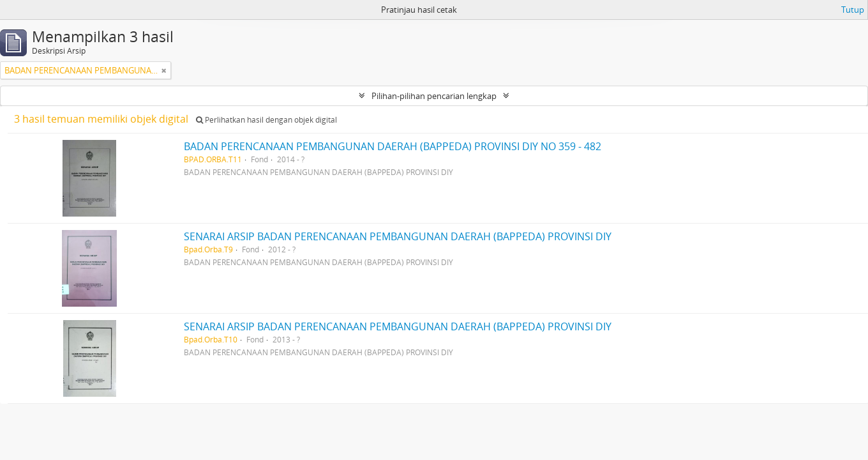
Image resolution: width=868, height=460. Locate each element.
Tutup (853, 10)
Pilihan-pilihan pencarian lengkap (434, 96)
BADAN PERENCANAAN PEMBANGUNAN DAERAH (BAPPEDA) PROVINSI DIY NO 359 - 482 (393, 146)
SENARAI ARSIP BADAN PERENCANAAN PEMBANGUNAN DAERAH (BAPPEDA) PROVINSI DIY (398, 236)
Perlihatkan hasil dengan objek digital (266, 120)
